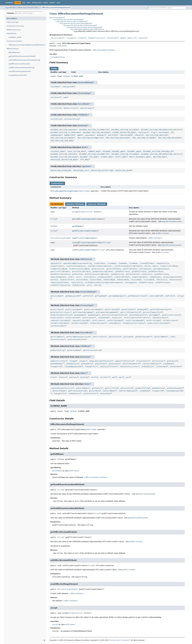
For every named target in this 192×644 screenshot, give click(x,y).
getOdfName (77, 226)
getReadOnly (86, 364)
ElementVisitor (86, 212)
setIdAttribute (170, 320)
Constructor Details (14, 41)
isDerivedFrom (156, 296)
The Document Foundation (119, 640)
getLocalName (56, 296)
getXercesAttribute (171, 315)
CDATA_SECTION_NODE (76, 151)
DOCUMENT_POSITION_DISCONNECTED (94, 130)
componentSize (163, 263)
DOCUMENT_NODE (134, 151)
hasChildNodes (160, 337)
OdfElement (62, 46)
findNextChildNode (59, 269)
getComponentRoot (161, 269)
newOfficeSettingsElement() (20, 71)
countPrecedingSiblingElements (128, 266)
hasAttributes (88, 318)
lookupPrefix (91, 367)
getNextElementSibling (61, 315)
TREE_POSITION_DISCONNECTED (90, 138)
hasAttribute (56, 318)
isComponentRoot (105, 277)
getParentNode (74, 350)
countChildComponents (76, 266)
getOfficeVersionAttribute (84, 231)
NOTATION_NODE (159, 157)
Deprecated (37, 3)
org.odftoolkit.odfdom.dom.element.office (22, 8)
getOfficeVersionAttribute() (19, 64)
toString (97, 285)
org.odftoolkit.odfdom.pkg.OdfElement (87, 29)
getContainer (158, 361)
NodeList (131, 38)
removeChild (162, 280)
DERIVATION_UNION (123, 170)
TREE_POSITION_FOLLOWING (143, 138)
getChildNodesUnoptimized (78, 337)
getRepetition (118, 274)
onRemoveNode (109, 280)
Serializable (57, 38)
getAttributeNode (73, 309)
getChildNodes (57, 337)
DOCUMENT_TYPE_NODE (89, 157)
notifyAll (104, 377)
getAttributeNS (112, 309)
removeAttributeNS (80, 320)
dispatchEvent (143, 361)
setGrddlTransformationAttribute (87, 243)
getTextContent (133, 274)
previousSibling (72, 119)
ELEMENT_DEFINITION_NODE (124, 133)
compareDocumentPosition (100, 361)
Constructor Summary (15, 26)
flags (153, 133)
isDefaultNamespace (151, 364)
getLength (128, 337)
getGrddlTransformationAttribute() (22, 56)
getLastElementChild (152, 312)
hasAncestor (147, 274)
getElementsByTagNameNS (107, 312)
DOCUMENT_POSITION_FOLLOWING (125, 130)
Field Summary (13, 22)
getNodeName (79, 315)
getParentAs (77, 274)
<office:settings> (155, 238)
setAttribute (98, 320)
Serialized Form (58, 57)
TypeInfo (142, 38)
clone (53, 377)
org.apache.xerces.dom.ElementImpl (79, 25)
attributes (55, 97)
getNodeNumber (57, 364)
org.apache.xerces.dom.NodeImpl (68, 20)
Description (12, 18)
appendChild (56, 263)
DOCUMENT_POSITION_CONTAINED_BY (158, 151)
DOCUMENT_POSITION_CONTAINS (63, 130)
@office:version (162, 233)
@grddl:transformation (172, 221)
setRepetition (78, 285)
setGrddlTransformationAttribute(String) (24, 60)
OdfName (67, 76)
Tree (29, 3)
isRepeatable (155, 277)
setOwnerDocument (98, 323)
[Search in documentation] (167, 8)
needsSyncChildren (108, 367)
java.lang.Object (57, 18)
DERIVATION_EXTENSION (60, 170)
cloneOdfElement (147, 263)
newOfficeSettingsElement (84, 238)
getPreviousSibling (92, 350)
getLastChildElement (81, 271)
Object (83, 373)
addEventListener (58, 361)
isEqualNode (103, 318)
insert (71, 277)
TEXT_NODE (84, 160)
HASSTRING (163, 133)
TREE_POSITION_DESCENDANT (62, 138)
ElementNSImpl (85, 82)
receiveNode (136, 280)
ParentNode (83, 104)
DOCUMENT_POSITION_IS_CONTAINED (65, 133)
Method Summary (14, 30)
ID (172, 133)
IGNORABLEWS (56, 135)
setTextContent (57, 339)
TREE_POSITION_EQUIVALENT (117, 138)
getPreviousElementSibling (114, 315)
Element (81, 38)
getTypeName (100, 296)
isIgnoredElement (122, 277)
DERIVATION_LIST (80, 170)
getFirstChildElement (60, 271)
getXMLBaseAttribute (137, 296)
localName (55, 87)
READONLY (101, 135)
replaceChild (77, 282)
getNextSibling (57, 350)
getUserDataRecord (131, 364)
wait (114, 377)
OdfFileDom (85, 191)
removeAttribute (159, 318)
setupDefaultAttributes (133, 323)
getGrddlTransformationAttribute (87, 219)
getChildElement (114, 269)
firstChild (55, 108)
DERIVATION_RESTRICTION (102, 170)
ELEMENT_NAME (15, 37)
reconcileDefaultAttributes (136, 318)
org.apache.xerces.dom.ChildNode (71, 21)
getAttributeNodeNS (93, 309)
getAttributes (128, 309)
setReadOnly (114, 323)
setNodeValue (147, 367)
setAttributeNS (153, 320)
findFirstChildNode (169, 266)
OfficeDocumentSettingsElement (56, 8)
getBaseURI (142, 309)
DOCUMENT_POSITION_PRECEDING (96, 133)
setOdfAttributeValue (60, 285)
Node (122, 38)
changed (73, 361)
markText (54, 280)
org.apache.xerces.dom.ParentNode (75, 23)
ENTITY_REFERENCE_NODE (140, 157)
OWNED (80, 135)
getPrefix (87, 296)
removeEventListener (129, 367)
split (89, 285)
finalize (62, 377)
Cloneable (71, 38)
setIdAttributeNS (79, 323)
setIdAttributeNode (59, 323)
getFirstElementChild (130, 312)
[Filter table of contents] (29, 13)
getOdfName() (14, 52)
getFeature (172, 361)
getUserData (100, 364)
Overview (9, 3)
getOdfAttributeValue (60, 274)
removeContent (175, 280)
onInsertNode (82, 280)
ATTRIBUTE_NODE (57, 151)
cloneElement (99, 263)
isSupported (56, 367)
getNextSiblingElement (103, 271)
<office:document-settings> (104, 50)
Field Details (12, 34)
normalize (116, 318)
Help (58, 3)
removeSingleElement (60, 282)
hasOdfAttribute (162, 274)
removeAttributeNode (60, 320)
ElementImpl (84, 93)
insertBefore (90, 277)
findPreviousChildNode (79, 269)
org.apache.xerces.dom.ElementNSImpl (84, 27)
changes (83, 361)
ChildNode (83, 115)
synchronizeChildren (77, 339)
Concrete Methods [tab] (97, 204)
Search (52, 3)
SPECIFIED (112, 135)
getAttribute (56, 309)
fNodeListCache (70, 108)
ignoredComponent (58, 277)
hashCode (84, 377)
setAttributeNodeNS (134, 320)
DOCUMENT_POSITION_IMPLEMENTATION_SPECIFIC (161, 130)
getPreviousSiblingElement (97, 274)
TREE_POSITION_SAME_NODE (62, 141)
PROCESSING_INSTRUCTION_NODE (64, 160)
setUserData (161, 367)
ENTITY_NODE (121, 157)
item (172, 337)
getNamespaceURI (73, 296)
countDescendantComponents (100, 266)
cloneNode (112, 263)
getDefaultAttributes (60, 312)
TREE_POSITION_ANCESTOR (156, 135)
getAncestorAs (98, 269)
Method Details (13, 49)
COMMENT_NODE (94, 151)
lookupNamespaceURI (73, 367)
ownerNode (90, 135)
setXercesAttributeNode (158, 323)
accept (75, 212)
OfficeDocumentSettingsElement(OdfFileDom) (27, 45)
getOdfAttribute (122, 271)
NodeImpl (82, 126)
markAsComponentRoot (172, 277)
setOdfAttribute (146, 282)
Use (24, 3)
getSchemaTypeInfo (138, 315)
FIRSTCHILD (143, 133)
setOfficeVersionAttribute (84, 250)
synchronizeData (58, 326)
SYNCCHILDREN (126, 135)
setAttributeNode (114, 320)
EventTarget (112, 38)
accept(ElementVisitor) (18, 75)
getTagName (154, 315)
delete (147, 266)
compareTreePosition (124, 361)
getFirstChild (99, 337)
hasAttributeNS (72, 318)
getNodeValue (72, 364)
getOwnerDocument (143, 337)
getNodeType (93, 315)
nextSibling (56, 119)
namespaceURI (68, 87)
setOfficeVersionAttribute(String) (21, 68)
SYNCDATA (138, 135)
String (53, 219)
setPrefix (169, 296)
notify (94, 377)
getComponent (145, 269)
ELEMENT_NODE (107, 157)
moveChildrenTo (67, 280)
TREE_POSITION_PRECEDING (169, 138)
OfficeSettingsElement (61, 238)
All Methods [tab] (57, 204)
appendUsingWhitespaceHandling (77, 263)
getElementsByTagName (83, 312)
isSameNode (168, 364)
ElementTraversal (96, 38)
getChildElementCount (160, 309)
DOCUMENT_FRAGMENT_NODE (114, 151)
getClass (73, 377)
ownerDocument (86, 108)
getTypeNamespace (117, 296)
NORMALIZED (69, 135)
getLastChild (114, 337)
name (65, 97)
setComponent (131, 282)
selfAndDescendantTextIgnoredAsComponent (104, 282)
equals (155, 266)
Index (45, 3)
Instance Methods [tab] (75, 204)
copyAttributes (57, 266)
